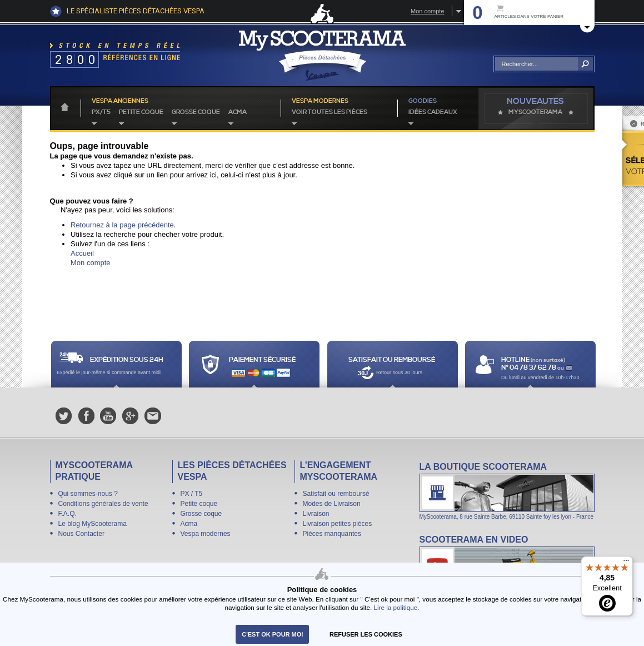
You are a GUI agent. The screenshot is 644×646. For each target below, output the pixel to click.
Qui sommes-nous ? (88, 494)
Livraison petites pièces (338, 524)
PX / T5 (192, 494)
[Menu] (626, 563)
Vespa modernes (206, 534)
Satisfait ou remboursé (336, 494)
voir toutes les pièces (330, 112)
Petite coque (141, 112)
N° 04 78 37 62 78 (529, 368)
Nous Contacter (81, 534)
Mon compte (428, 11)
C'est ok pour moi (272, 634)
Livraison (316, 514)
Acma (238, 112)
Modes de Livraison (332, 504)
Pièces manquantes (332, 534)
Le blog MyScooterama (93, 524)
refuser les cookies (366, 634)
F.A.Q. (68, 514)
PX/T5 (101, 112)
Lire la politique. (397, 607)
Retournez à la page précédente (122, 225)
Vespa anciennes (120, 101)
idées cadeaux (433, 112)
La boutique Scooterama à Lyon (507, 491)
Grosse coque (196, 112)
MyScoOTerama (535, 112)
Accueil (82, 253)
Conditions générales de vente (103, 504)
